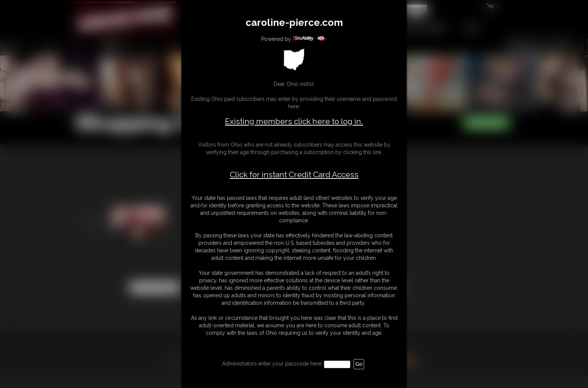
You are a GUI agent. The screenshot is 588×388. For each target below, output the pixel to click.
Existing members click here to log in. (294, 121)
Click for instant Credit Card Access (294, 175)
